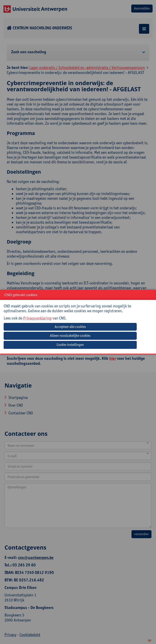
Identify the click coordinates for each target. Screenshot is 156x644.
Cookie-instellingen (70, 345)
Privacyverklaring (37, 318)
